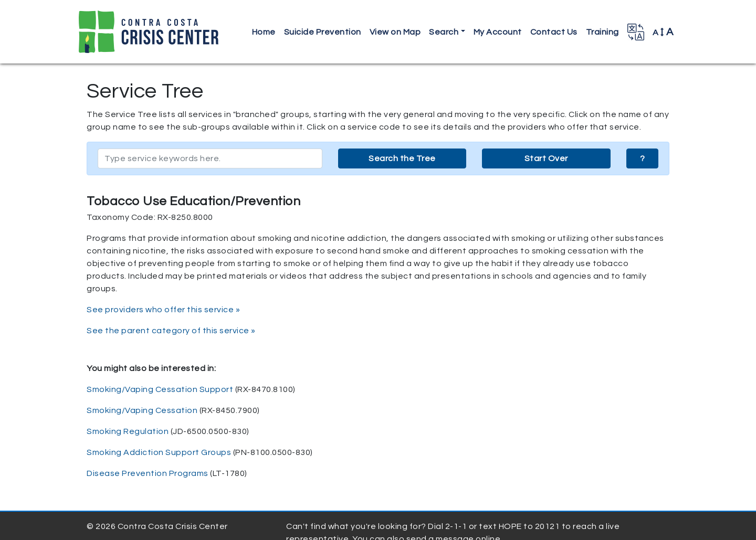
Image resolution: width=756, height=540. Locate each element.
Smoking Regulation (128, 431)
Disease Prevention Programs (148, 473)
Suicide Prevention (323, 32)
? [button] (643, 158)
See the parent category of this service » (171, 331)
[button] (636, 32)
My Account (498, 32)
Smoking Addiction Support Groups (159, 452)
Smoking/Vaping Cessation (142, 410)
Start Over (546, 158)
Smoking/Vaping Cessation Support (160, 389)
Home (264, 32)
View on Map (395, 32)
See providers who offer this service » (163, 310)
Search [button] (444, 32)
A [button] (663, 32)
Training (602, 32)
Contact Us (554, 32)
